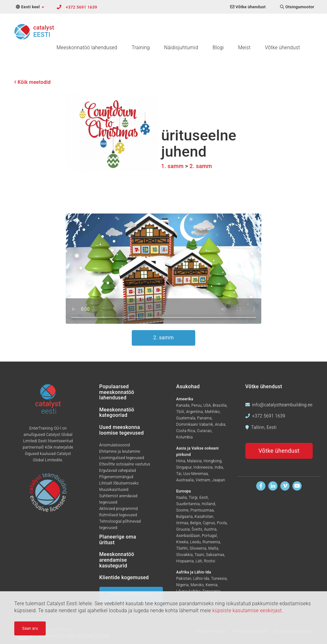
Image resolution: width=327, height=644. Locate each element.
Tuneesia (219, 579)
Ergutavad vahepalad (118, 471)
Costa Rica (186, 431)
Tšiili (180, 412)
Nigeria (182, 585)
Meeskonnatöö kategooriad (117, 413)
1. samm (173, 166)
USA (207, 405)
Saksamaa (215, 555)
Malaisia (194, 461)
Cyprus (209, 523)
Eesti (204, 498)
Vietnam (203, 480)
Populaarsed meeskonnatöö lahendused (117, 392)
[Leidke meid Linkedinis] (273, 486)
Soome (182, 510)
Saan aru (30, 628)
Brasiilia (220, 405)
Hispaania (185, 561)
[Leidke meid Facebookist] (261, 486)
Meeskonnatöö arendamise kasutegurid (117, 560)
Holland (208, 504)
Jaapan (219, 480)
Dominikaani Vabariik (195, 424)
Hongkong (213, 461)
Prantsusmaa (202, 510)
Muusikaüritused (114, 490)
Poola (222, 523)
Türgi (193, 498)
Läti (199, 561)
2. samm (201, 166)
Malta (213, 548)
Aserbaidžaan (188, 536)
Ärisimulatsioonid (115, 445)
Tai (179, 474)
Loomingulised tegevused (122, 458)
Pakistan (184, 579)
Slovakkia (184, 555)
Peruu (197, 405)
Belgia (196, 523)
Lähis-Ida (201, 579)
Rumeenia (211, 542)
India (219, 467)
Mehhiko (212, 412)
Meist (244, 48)
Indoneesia (203, 467)
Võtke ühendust (282, 48)
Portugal (209, 536)
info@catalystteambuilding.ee (282, 405)
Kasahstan (204, 517)
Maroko (197, 585)
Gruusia (183, 529)
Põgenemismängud (116, 477)
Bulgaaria (184, 517)
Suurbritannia (188, 504)
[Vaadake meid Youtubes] (297, 486)
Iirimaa (182, 523)
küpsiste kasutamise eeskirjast (247, 611)
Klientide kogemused (124, 577)
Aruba (220, 424)
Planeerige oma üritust (118, 540)
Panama (204, 418)
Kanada (183, 405)
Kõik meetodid (33, 82)
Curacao (204, 431)
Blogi (218, 48)
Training (141, 48)
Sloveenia (198, 548)
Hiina (181, 461)
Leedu (196, 542)
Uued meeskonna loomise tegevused (122, 430)
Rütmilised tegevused (118, 515)
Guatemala (186, 418)
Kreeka (182, 542)
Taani (199, 555)
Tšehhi (182, 548)
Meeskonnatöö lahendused (87, 48)
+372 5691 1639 (81, 7)
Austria (210, 529)
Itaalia (182, 498)
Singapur (184, 467)
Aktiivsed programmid (119, 509)
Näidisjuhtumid (181, 48)
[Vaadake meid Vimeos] (285, 486)
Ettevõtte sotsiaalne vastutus (125, 464)
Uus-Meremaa (196, 474)
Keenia (212, 585)
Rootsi (210, 561)
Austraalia (185, 480)
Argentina (194, 412)
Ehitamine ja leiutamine (120, 451)
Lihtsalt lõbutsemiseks (119, 483)
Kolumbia (184, 437)
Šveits (197, 529)
